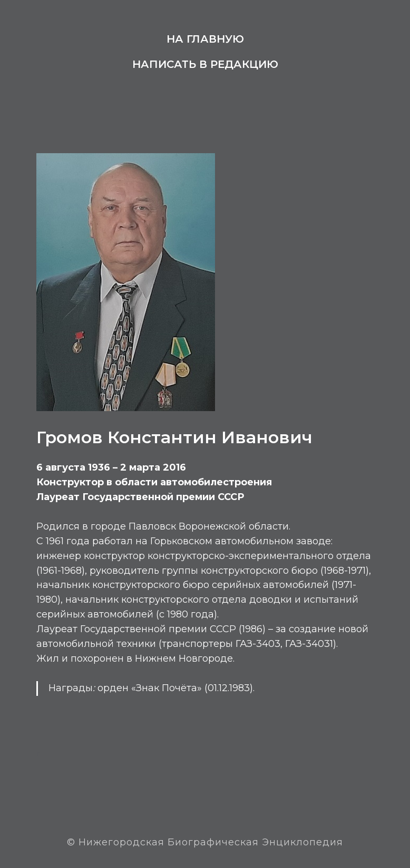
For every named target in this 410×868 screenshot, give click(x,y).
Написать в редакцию (205, 64)
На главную (205, 39)
